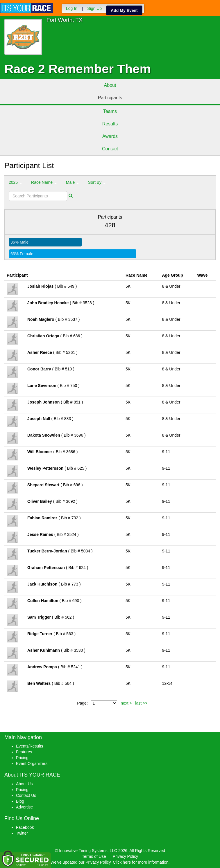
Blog (20, 801)
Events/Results (29, 746)
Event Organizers (32, 763)
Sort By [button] (97, 182)
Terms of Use (94, 856)
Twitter (22, 833)
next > (126, 703)
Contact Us (26, 795)
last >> (141, 703)
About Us (24, 784)
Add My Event (124, 10)
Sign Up (94, 8)
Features (24, 752)
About (110, 85)
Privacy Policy (125, 856)
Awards (110, 136)
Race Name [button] (44, 182)
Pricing (22, 758)
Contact (110, 149)
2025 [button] (15, 182)
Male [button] (72, 182)
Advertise (24, 807)
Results (110, 124)
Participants (110, 98)
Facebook (25, 827)
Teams (110, 111)
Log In (72, 8)
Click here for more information (141, 862)
